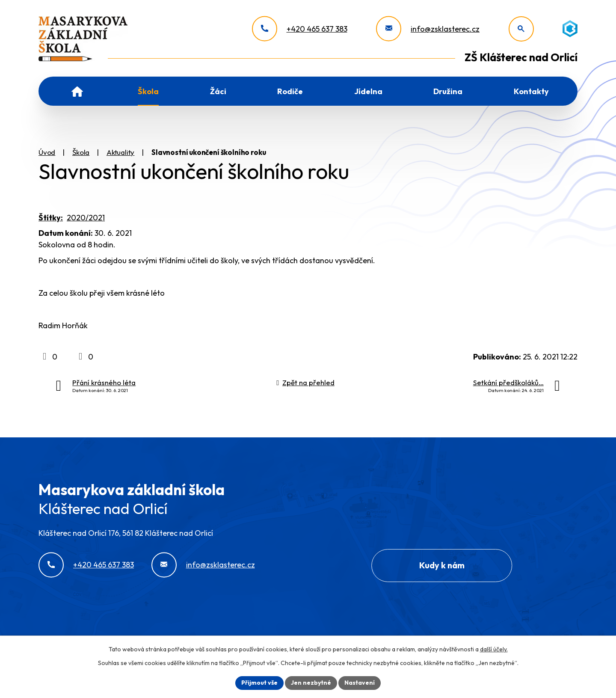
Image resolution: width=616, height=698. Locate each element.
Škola (148, 91)
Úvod (77, 91)
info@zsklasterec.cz (221, 565)
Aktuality (120, 152)
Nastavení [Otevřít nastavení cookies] (360, 683)
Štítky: (51, 218)
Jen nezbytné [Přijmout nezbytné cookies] (311, 683)
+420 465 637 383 (104, 565)
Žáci (218, 91)
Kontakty (531, 91)
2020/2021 (86, 218)
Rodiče (290, 91)
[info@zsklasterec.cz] (428, 29)
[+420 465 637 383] (300, 29)
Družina (448, 91)
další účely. (494, 649)
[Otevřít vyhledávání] (521, 29)
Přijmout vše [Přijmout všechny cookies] (259, 683)
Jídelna (368, 91)
